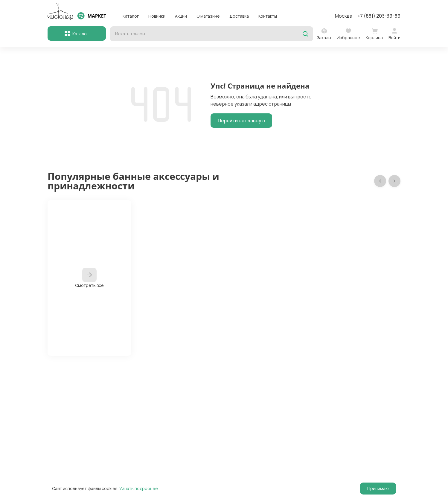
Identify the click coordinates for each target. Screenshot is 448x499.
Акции (181, 16)
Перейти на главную (241, 121)
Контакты (268, 16)
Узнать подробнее (139, 488)
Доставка (239, 16)
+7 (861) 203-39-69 (379, 16)
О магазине (208, 16)
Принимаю (378, 488)
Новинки (157, 16)
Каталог (131, 16)
